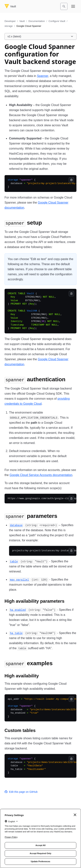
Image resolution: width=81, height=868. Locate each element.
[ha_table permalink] (16, 633)
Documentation (37, 21)
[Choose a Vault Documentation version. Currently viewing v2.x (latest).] (40, 36)
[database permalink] (16, 525)
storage (9, 26)
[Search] (64, 6)
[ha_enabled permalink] (18, 610)
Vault (22, 21)
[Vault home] (10, 6)
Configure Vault (57, 21)
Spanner (43, 76)
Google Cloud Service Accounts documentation (41, 475)
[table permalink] (14, 561)
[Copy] (71, 180)
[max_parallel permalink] (19, 580)
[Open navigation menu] (73, 6)
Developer (10, 21)
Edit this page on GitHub (21, 792)
